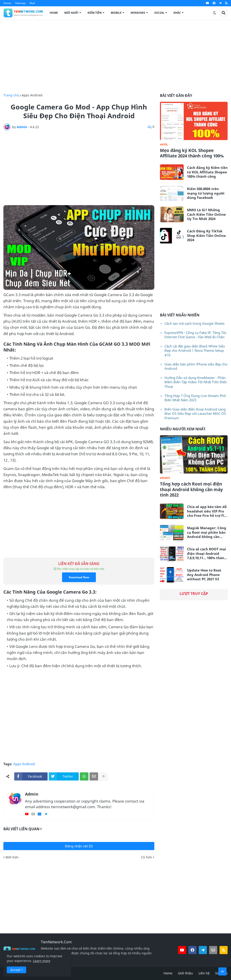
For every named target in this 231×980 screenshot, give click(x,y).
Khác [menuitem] (177, 13)
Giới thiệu (185, 973)
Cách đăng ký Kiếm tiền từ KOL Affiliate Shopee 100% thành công (207, 172)
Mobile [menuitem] (116, 13)
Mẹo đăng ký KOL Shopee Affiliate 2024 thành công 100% (192, 153)
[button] (215, 13)
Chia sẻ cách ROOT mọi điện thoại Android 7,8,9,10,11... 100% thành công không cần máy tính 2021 (207, 554)
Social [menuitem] (159, 13)
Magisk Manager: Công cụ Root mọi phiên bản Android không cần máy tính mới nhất (207, 532)
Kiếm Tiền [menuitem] (95, 13)
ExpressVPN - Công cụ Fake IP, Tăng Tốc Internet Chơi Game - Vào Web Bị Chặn (195, 335)
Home (7, 3)
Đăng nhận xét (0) (79, 846)
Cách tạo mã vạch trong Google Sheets (194, 323)
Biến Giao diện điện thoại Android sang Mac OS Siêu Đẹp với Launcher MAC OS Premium (195, 414)
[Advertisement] (115, 57)
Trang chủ (11, 95)
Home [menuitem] (54, 13)
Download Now (79, 577)
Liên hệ (204, 973)
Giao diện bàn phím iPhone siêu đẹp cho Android (196, 366)
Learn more (42, 961)
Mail (32, 3)
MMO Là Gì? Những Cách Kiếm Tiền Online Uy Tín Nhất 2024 (206, 214)
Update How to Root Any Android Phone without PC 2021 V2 (204, 575)
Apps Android (32, 95)
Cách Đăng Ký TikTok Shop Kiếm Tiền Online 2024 (206, 236)
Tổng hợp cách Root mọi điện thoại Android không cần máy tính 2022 (191, 490)
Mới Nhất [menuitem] (71, 13)
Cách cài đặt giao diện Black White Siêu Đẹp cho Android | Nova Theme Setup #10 (195, 350)
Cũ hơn (147, 857)
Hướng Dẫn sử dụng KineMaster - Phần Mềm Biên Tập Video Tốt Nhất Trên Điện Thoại (196, 382)
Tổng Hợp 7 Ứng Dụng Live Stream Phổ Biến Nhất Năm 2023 (195, 398)
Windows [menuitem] (138, 13)
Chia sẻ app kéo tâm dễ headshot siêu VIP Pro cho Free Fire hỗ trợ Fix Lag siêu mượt (207, 511)
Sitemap (20, 3)
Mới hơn (12, 857)
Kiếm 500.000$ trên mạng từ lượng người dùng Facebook (206, 193)
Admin (32, 794)
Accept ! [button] (16, 970)
